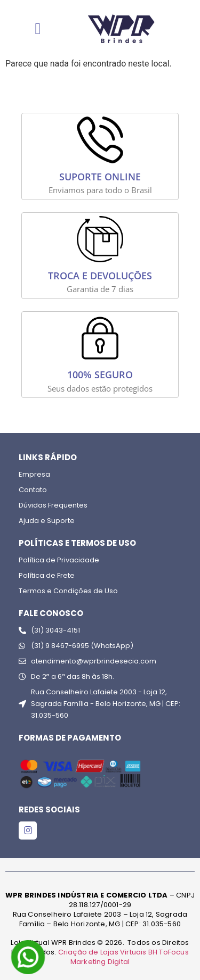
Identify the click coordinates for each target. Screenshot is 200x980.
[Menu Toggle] (38, 29)
